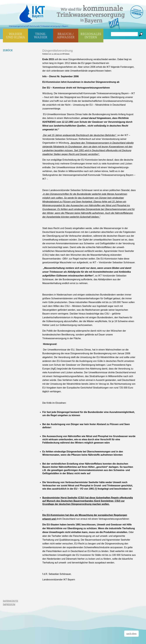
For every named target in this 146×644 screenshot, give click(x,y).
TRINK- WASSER (41, 35)
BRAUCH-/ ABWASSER (66, 35)
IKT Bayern (32, 12)
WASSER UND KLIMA (16, 35)
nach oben (131, 634)
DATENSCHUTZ (11, 601)
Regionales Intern (91, 35)
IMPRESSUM (9, 604)
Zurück (8, 50)
